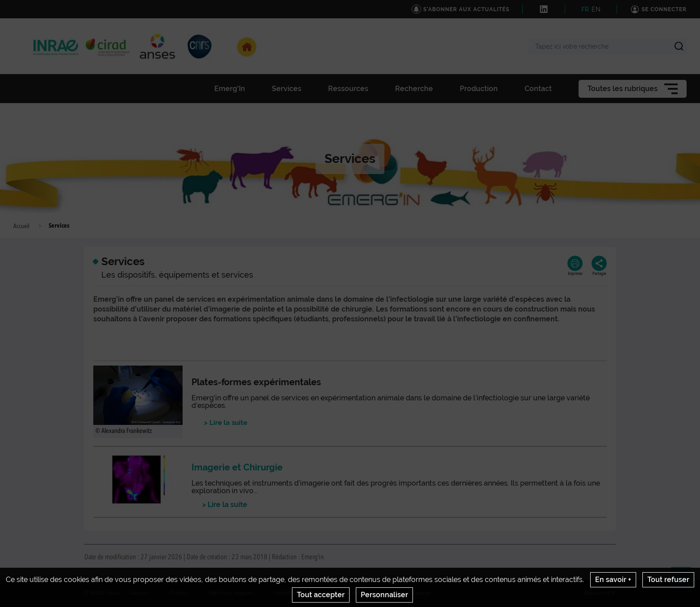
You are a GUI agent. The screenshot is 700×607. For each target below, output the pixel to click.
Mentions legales (231, 593)
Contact (139, 593)
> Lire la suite (223, 505)
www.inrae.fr (599, 593)
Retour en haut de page (685, 581)
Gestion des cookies (406, 593)
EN (596, 9)
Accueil (21, 226)
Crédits (179, 593)
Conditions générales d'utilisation (316, 593)
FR (585, 9)
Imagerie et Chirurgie (237, 467)
